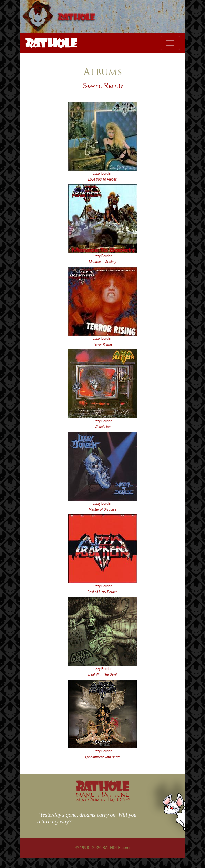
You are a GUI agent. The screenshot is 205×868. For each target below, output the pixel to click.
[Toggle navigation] (170, 43)
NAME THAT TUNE (103, 797)
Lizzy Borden (102, 173)
